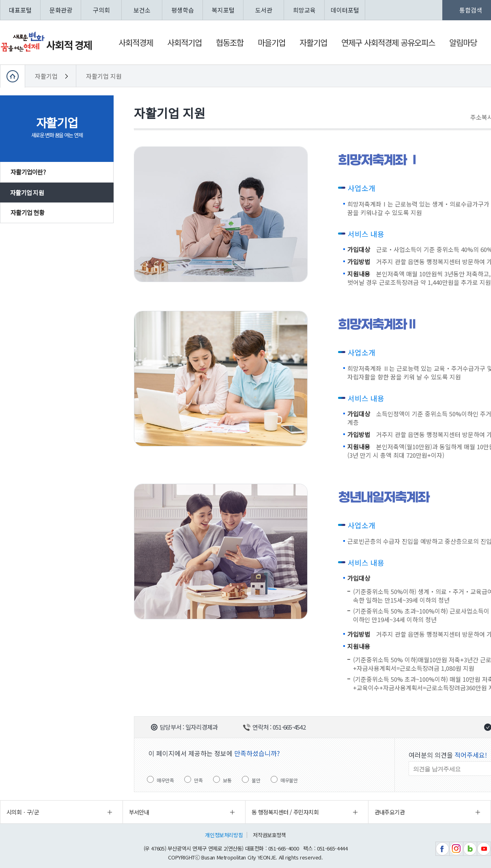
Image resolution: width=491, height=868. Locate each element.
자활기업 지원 (104, 76)
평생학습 (183, 10)
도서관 (264, 10)
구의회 (101, 10)
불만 (256, 780)
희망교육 (304, 10)
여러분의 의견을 (448, 755)
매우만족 (165, 780)
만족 (198, 780)
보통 (227, 780)
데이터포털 (345, 10)
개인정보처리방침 (224, 835)
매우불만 (289, 780)
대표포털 (20, 10)
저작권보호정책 (269, 835)
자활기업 (47, 76)
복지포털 (223, 10)
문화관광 (61, 10)
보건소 (142, 10)
